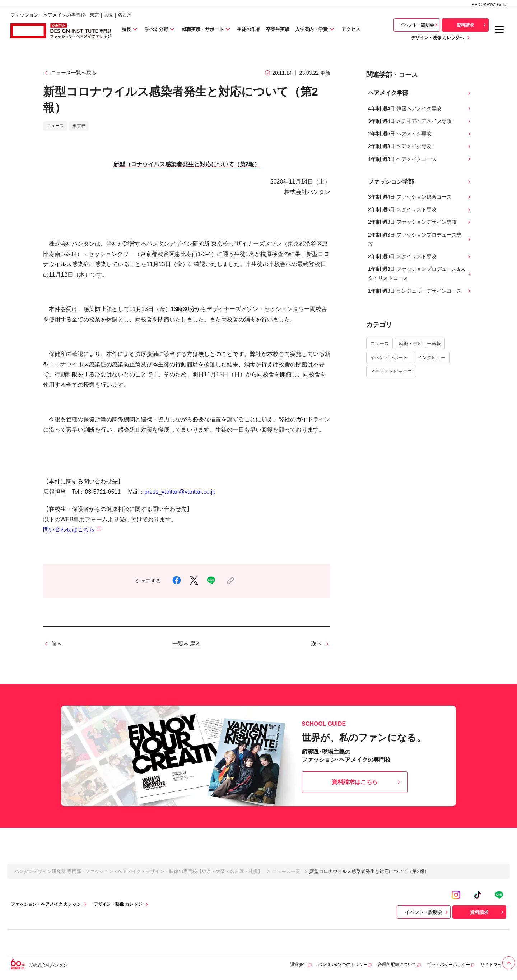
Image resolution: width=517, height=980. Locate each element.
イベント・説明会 (419, 25)
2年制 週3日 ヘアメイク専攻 (420, 146)
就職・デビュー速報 (420, 343)
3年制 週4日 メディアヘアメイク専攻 (420, 121)
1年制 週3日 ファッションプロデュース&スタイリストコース (420, 273)
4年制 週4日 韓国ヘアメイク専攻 (420, 109)
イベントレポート (389, 357)
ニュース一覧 (286, 871)
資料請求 (472, 25)
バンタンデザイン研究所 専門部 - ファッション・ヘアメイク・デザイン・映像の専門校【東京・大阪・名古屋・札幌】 (138, 871)
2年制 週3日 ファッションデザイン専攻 (420, 222)
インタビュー (432, 357)
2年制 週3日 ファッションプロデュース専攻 (420, 239)
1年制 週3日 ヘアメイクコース (420, 159)
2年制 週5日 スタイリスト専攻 (420, 210)
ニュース (379, 343)
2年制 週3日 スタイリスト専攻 (420, 257)
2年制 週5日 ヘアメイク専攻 (420, 134)
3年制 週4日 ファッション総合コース (420, 197)
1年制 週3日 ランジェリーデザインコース (420, 291)
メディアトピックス (391, 371)
